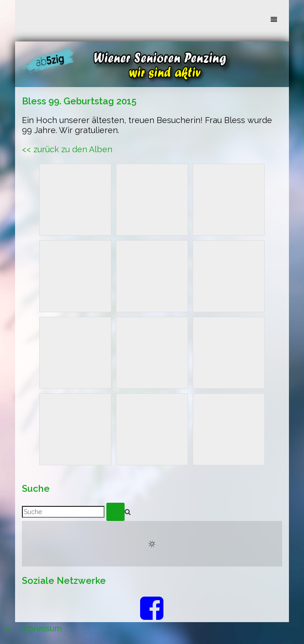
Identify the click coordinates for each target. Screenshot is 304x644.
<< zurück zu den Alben (67, 149)
